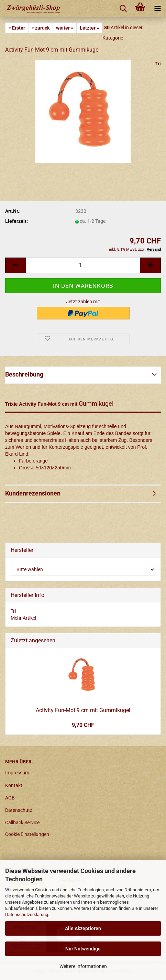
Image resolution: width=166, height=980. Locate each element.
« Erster (17, 28)
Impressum (17, 773)
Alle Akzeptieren (83, 928)
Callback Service (22, 823)
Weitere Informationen (83, 966)
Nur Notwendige (83, 949)
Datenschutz (19, 810)
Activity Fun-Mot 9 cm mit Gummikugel (83, 710)
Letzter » (89, 28)
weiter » (65, 28)
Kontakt (14, 785)
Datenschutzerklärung (27, 914)
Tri (158, 64)
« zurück (41, 28)
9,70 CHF (83, 725)
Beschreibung (24, 374)
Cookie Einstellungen (27, 834)
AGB (10, 798)
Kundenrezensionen (33, 493)
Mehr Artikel (23, 618)
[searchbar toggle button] (123, 9)
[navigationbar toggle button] (157, 9)
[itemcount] (83, 265)
